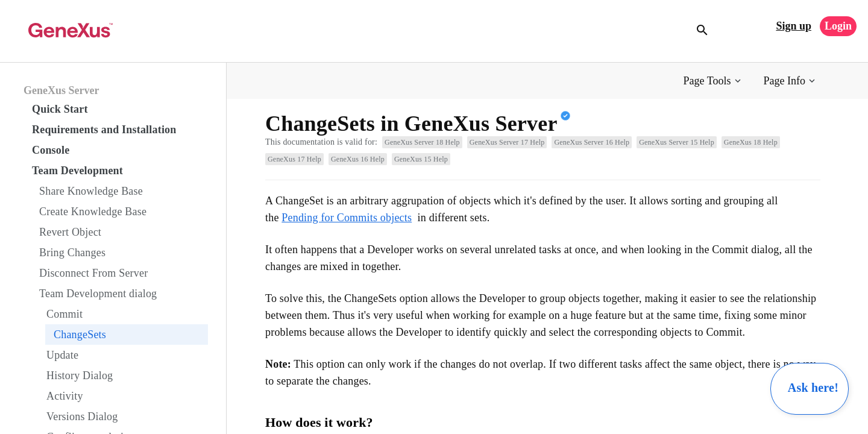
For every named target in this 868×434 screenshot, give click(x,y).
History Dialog (80, 376)
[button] (713, 81)
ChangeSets (80, 335)
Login (838, 26)
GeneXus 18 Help (751, 142)
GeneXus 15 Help (421, 159)
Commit (64, 314)
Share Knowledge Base (91, 191)
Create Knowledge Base (93, 212)
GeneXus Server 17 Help (507, 142)
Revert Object (70, 232)
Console (51, 150)
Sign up (794, 26)
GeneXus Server (61, 90)
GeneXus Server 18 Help (422, 142)
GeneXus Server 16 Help (592, 142)
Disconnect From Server (93, 273)
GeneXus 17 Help (294, 159)
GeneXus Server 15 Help (677, 142)
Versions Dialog (82, 417)
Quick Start (60, 109)
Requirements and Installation (104, 130)
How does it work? (319, 422)
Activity (65, 396)
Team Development (77, 171)
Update (62, 355)
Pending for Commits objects (347, 218)
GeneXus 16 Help (358, 159)
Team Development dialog (98, 294)
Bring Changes (72, 253)
